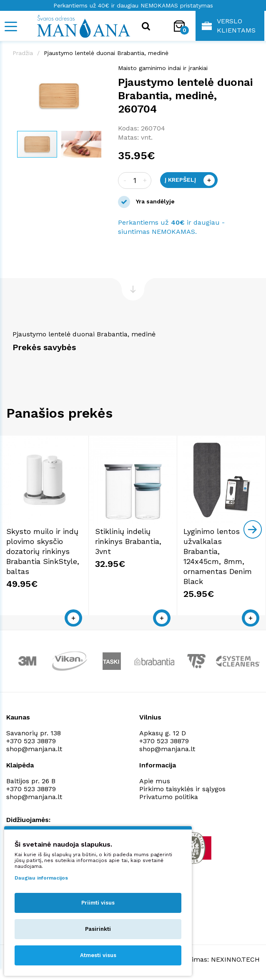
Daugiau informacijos (41, 878)
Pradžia (23, 53)
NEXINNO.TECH (235, 959)
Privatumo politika (169, 797)
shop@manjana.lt (34, 749)
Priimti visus (98, 903)
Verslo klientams (229, 26)
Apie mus (155, 781)
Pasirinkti (98, 929)
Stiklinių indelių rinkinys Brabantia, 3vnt (128, 541)
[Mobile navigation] (10, 26)
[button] (98, 72)
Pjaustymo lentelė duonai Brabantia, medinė (106, 53)
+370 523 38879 (31, 741)
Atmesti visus (98, 955)
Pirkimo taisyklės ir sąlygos (182, 789)
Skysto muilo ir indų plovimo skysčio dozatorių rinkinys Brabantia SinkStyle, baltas (43, 551)
